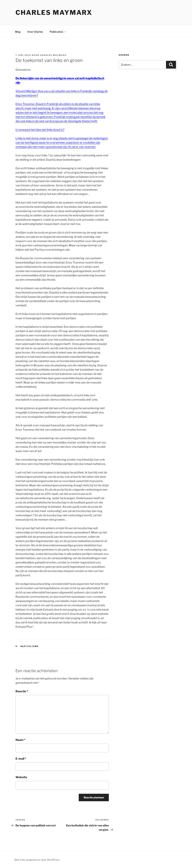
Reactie (22, 691)
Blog (18, 32)
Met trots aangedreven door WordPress (37, 860)
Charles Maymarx (54, 12)
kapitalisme (30, 646)
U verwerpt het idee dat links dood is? (40, 130)
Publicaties (58, 32)
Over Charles (35, 32)
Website (21, 777)
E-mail (21, 759)
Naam (20, 740)
